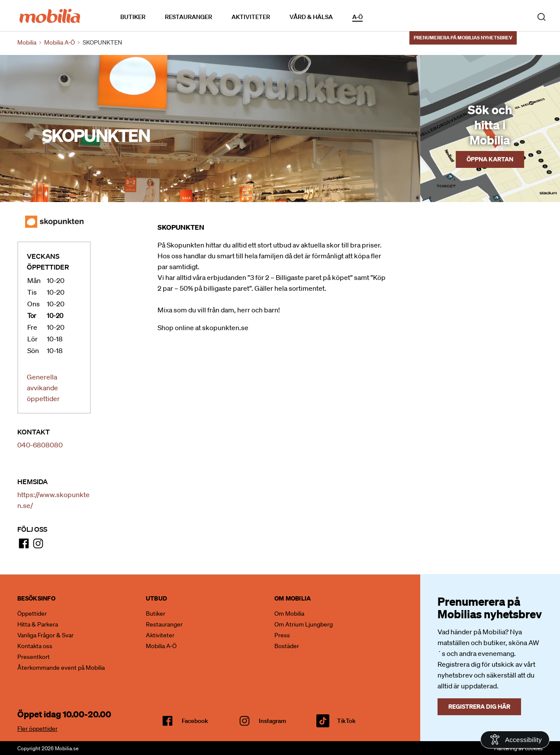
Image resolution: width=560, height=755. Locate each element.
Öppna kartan (490, 159)
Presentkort (34, 657)
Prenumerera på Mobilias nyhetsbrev (463, 38)
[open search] (541, 16)
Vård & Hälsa (311, 17)
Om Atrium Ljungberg (304, 624)
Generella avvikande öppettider (43, 388)
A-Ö (357, 17)
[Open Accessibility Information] (515, 740)
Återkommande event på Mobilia (61, 668)
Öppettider (32, 614)
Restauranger (188, 17)
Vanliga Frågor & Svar (45, 635)
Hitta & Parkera (38, 624)
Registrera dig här (479, 706)
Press (282, 635)
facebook (195, 721)
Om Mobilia (289, 614)
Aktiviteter (251, 17)
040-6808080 (40, 445)
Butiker (133, 17)
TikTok (346, 721)
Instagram (272, 721)
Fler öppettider (37, 729)
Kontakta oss (35, 646)
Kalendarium (388, 17)
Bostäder (287, 646)
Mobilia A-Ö (161, 646)
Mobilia (27, 42)
